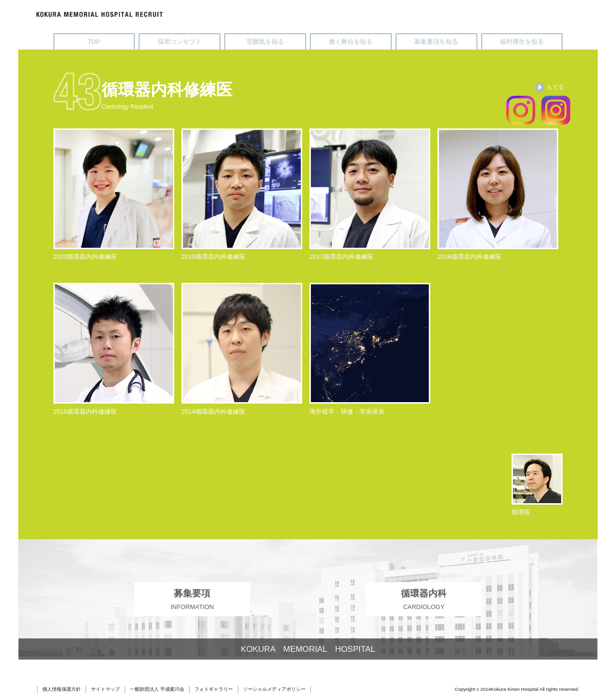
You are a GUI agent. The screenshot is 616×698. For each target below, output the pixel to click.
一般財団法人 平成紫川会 (157, 689)
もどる (549, 88)
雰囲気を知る (265, 42)
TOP (94, 42)
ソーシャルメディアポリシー (274, 689)
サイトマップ (105, 689)
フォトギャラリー (214, 689)
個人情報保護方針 (62, 689)
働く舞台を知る (351, 42)
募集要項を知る (436, 42)
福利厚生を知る (522, 42)
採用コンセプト (180, 42)
